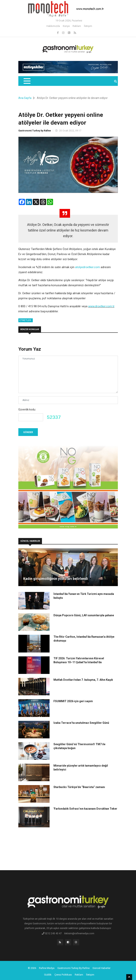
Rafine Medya (47, 968)
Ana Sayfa (25, 98)
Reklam (77, 26)
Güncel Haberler (101, 968)
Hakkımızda (53, 26)
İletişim (88, 26)
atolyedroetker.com (88, 267)
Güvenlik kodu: (27, 409)
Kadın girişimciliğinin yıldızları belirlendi (56, 579)
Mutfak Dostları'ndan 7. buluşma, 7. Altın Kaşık (83, 680)
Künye (66, 26)
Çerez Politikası (63, 975)
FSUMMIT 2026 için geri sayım (73, 701)
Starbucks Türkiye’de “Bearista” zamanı (79, 787)
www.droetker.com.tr (101, 306)
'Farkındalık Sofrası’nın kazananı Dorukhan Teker (85, 809)
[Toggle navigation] (27, 81)
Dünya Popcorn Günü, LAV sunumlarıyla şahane (84, 615)
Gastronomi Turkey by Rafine (35, 131)
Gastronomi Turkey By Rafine (73, 968)
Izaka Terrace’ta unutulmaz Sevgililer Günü (81, 723)
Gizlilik (48, 975)
